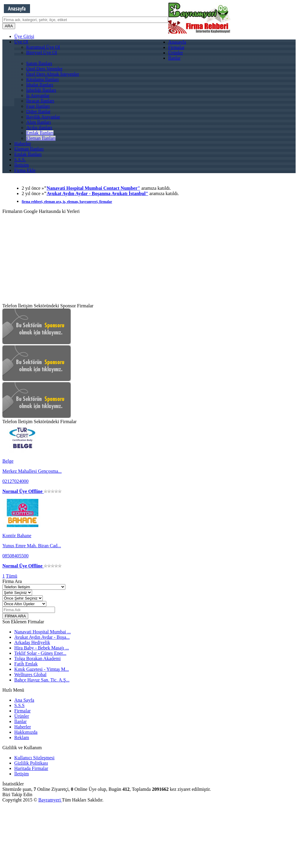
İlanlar (174, 58)
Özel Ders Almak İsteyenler (53, 74)
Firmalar (176, 47)
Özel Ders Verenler (44, 69)
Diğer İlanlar (38, 112)
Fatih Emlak (26, 664)
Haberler (23, 144)
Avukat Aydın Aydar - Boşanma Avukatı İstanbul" (97, 193)
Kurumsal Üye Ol (43, 47)
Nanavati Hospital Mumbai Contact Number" (93, 188)
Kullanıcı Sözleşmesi (34, 758)
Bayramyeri (50, 800)
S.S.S (19, 705)
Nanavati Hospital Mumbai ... (42, 632)
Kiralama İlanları (42, 79)
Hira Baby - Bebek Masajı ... (42, 648)
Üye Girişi (24, 36)
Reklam (22, 737)
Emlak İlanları (40, 133)
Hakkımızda (26, 732)
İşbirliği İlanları (41, 90)
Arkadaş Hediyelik (32, 642)
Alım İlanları (38, 122)
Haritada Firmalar (31, 768)
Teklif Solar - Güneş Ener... (40, 653)
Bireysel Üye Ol (42, 52)
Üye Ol (21, 42)
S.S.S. (20, 160)
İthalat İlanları (40, 85)
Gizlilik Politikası (31, 763)
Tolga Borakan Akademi (37, 658)
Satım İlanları (39, 63)
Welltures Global (30, 675)
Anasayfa (177, 42)
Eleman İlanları (41, 138)
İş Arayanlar (38, 95)
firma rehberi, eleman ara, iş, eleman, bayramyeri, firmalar (67, 202)
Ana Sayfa (24, 700)
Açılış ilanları (39, 128)
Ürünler (176, 53)
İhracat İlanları (40, 101)
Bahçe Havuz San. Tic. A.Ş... (42, 680)
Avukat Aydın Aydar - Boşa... (42, 637)
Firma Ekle (25, 170)
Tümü (12, 576)
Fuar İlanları (38, 106)
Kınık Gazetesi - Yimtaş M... (42, 669)
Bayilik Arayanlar (43, 117)
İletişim (22, 165)
